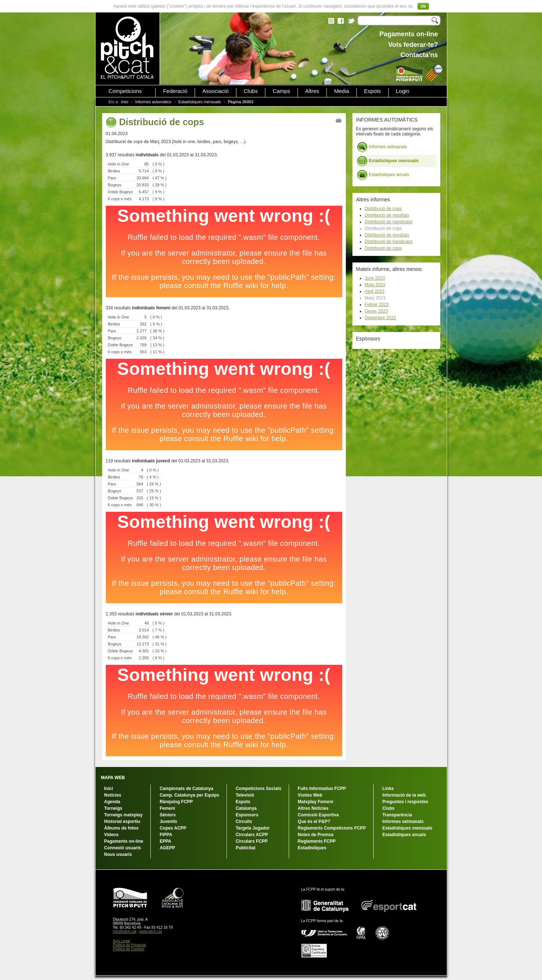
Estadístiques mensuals (199, 102)
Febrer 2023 (377, 305)
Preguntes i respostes (405, 802)
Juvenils (168, 821)
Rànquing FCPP (176, 802)
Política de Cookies (129, 949)
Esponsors (247, 815)
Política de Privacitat (130, 945)
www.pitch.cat (151, 931)
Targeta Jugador (253, 828)
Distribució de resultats (387, 215)
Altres (312, 91)
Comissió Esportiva (318, 815)
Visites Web (310, 795)
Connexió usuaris (123, 848)
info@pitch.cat (125, 931)
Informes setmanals (382, 147)
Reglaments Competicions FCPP (332, 828)
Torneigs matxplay (124, 815)
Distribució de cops (383, 209)
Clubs (251, 91)
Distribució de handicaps (389, 222)
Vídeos (111, 835)
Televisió (245, 795)
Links (388, 789)
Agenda (112, 802)
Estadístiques (312, 848)
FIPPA (166, 835)
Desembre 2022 (380, 318)
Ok (423, 6)
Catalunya (246, 808)
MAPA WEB (113, 778)
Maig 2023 (375, 285)
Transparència (397, 815)
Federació (175, 91)
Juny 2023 (375, 278)
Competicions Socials (259, 789)
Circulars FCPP (252, 841)
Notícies (113, 795)
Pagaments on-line (124, 841)
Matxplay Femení (316, 802)
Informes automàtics (153, 102)
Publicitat (246, 848)
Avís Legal (122, 941)
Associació (216, 91)
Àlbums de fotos (122, 828)
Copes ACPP (173, 828)
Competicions (125, 91)
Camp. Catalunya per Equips (189, 795)
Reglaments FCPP (317, 841)
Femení (167, 808)
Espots (373, 91)
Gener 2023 (376, 311)
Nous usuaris (118, 854)
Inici (125, 102)
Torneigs (113, 808)
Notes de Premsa (316, 835)
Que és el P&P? (314, 821)
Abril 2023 (375, 291)
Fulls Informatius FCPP (322, 789)
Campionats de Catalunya (186, 789)
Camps (281, 91)
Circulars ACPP (252, 835)
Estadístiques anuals (383, 175)
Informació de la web (404, 795)
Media (342, 91)
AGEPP (167, 848)
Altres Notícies (313, 808)
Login (403, 91)
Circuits (244, 821)
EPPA (165, 841)
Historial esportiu (122, 821)
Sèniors (168, 815)
